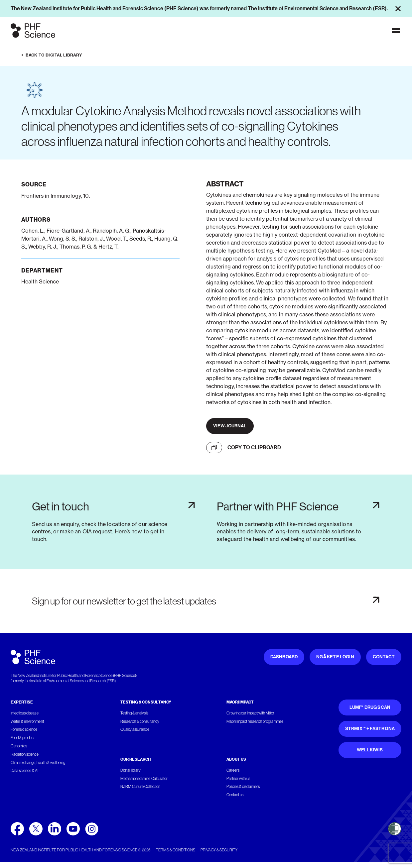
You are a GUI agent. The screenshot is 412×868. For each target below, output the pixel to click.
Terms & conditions (176, 850)
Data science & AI (25, 771)
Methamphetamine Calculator (144, 779)
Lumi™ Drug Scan (370, 707)
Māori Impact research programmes (255, 721)
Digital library (131, 770)
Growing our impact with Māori (251, 713)
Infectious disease (25, 713)
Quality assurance (135, 729)
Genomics (19, 746)
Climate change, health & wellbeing (38, 763)
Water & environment (27, 721)
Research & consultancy (140, 721)
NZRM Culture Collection (140, 787)
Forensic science (24, 729)
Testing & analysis (134, 713)
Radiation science (25, 754)
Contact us (235, 795)
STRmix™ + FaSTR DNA (370, 729)
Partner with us (238, 779)
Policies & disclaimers (243, 787)
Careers (233, 770)
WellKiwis (370, 750)
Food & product (23, 738)
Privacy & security (219, 850)
